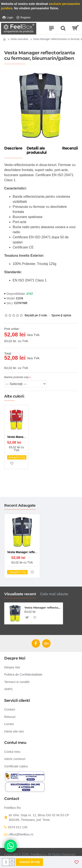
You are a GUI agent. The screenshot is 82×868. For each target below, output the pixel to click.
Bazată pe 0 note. (36, 315)
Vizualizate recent (20, 594)
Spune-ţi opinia (61, 315)
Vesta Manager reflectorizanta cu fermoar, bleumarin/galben (43, 607)
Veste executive (19, 39)
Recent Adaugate (20, 505)
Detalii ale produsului (37, 151)
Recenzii (70, 148)
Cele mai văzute (54, 594)
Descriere (13, 148)
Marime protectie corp (16, 377)
